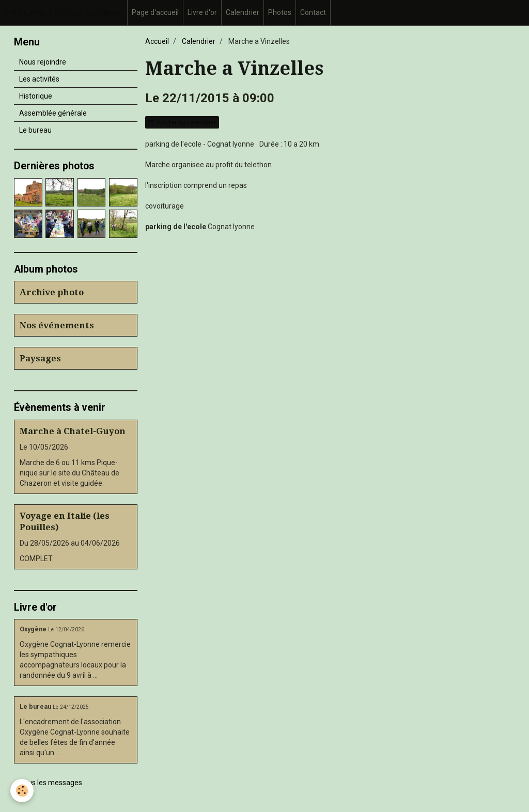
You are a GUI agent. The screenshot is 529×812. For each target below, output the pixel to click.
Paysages (40, 358)
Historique (36, 96)
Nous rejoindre (43, 62)
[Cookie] (22, 791)
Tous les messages (51, 783)
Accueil (157, 41)
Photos (280, 12)
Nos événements (57, 325)
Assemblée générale (53, 113)
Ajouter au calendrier (182, 122)
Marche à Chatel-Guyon (73, 431)
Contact (313, 12)
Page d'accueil (155, 12)
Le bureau (35, 130)
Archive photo (52, 292)
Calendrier (243, 12)
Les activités (39, 79)
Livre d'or (202, 12)
